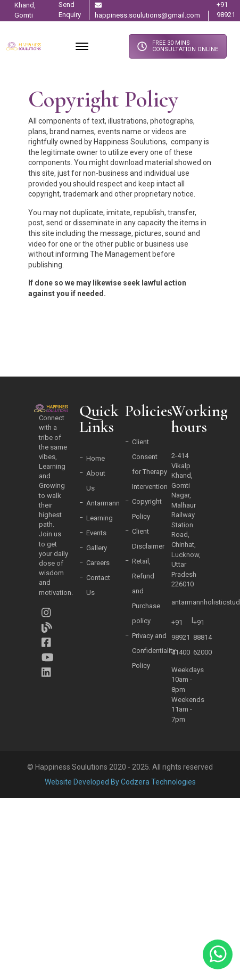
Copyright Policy (147, 509)
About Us (96, 481)
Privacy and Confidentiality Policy (154, 651)
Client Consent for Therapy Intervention (150, 464)
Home (96, 458)
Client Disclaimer (148, 539)
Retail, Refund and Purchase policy (146, 591)
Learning (100, 518)
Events (96, 533)
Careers (98, 563)
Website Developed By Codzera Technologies (120, 782)
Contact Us (98, 585)
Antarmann (103, 503)
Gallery (97, 548)
